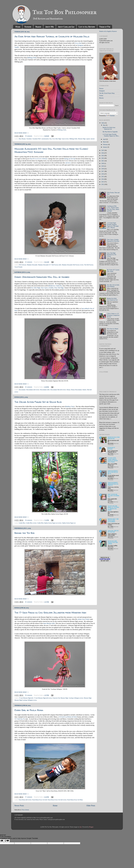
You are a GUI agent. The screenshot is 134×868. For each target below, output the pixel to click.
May (104, 125)
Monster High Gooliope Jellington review (26, 700)
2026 (103, 123)
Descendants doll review (33, 390)
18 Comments (111, 503)
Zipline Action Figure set (69, 523)
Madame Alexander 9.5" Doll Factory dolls (50, 265)
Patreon (101, 88)
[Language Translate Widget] (109, 113)
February (106, 144)
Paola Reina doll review (25, 800)
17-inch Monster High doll (26, 698)
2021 (103, 161)
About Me (50, 27)
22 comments (29, 262)
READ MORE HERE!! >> (22, 133)
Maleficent (52, 286)
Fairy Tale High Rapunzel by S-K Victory (112, 255)
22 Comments (111, 516)
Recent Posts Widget (103, 553)
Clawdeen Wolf (36, 139)
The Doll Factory (89, 265)
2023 (103, 156)
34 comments (29, 520)
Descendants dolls (45, 390)
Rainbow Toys (70, 407)
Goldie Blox (22, 523)
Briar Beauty (22, 139)
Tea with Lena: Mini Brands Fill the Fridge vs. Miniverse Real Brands (113, 508)
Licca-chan (78, 43)
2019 (103, 166)
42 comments (29, 602)
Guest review (65, 139)
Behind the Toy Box (24, 533)
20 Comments (111, 445)
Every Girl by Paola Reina (29, 710)
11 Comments (111, 480)
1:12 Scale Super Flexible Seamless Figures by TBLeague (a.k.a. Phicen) (113, 225)
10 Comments (111, 455)
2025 (103, 150)
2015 (103, 177)
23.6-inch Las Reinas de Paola (68, 717)
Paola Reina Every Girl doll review (57, 800)
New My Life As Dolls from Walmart (113, 286)
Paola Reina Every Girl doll (40, 800)
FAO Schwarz (23, 265)
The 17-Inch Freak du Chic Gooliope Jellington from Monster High (50, 613)
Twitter (101, 96)
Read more (116, 443)
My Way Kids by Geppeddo (110, 132)
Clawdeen (29, 139)
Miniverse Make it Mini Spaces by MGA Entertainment (113, 520)
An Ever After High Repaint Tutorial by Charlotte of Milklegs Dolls (52, 36)
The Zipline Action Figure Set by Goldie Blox (38, 402)
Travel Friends (18, 267)
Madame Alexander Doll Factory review (73, 265)
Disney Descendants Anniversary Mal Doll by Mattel (113, 484)
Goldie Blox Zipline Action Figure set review (49, 523)
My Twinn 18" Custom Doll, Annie (113, 271)
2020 (103, 163)
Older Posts (91, 806)
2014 (103, 179)
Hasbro (84, 390)
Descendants (22, 390)
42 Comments (111, 538)
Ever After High (57, 139)
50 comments (29, 695)
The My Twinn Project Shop (107, 93)
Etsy (51, 139)
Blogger (91, 827)
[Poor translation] (7, 841)
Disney (68, 390)
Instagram (81, 45)
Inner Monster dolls (49, 623)
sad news (68, 163)
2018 (103, 169)
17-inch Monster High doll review (43, 698)
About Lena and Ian (66, 27)
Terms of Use (105, 27)
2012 (103, 184)
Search (38, 27)
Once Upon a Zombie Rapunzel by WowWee (113, 240)
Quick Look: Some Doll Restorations (113, 531)
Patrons (28, 27)
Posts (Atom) (25, 810)
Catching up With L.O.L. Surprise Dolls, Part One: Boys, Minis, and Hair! (113, 208)
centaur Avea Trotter (83, 619)
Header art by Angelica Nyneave (108, 31)
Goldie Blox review (31, 523)
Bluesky (101, 98)
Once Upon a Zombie (47, 288)
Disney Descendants (76, 390)
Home (18, 27)
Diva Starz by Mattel (113, 329)
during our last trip (70, 159)
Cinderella (59, 286)
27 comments (29, 797)
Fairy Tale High (59, 288)
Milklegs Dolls (32, 58)
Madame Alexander (32, 265)
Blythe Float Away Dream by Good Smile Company (113, 542)
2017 (103, 171)
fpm (81, 827)
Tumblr (17, 47)
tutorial (93, 139)
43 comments (29, 387)
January (105, 147)
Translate (110, 116)
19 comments (29, 136)
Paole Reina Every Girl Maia (75, 800)
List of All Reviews (87, 27)
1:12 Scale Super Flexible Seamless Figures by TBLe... (111, 135)
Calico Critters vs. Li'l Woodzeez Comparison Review (113, 315)
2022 (103, 158)
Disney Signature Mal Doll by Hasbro (42, 277)
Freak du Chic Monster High (60, 698)
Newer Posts (19, 806)
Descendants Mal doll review (58, 390)
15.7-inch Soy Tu (20, 719)
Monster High (82, 139)
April (105, 139)
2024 (103, 153)
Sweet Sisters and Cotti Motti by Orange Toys (113, 496)
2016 (103, 174)
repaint (88, 139)
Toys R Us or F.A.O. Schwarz (38, 159)
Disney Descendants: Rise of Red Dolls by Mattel (113, 472)
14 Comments (111, 468)
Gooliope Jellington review (76, 698)
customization (45, 139)
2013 (103, 182)
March (105, 142)
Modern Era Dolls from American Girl (109, 128)
